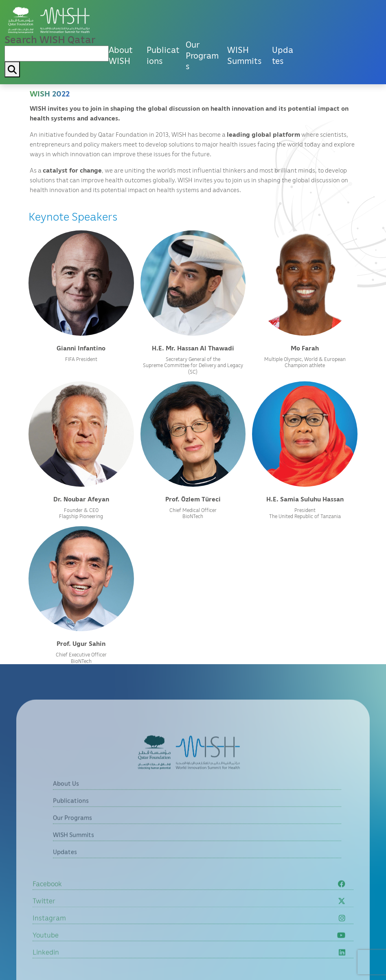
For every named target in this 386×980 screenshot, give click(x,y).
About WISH (121, 55)
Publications (163, 55)
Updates (283, 55)
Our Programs (202, 55)
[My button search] (12, 69)
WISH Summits (244, 55)
